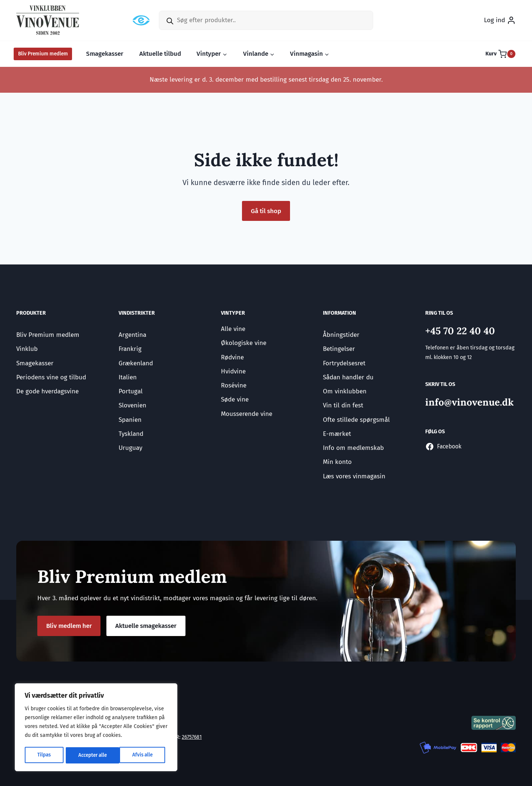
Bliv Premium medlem (43, 54)
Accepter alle (140, 755)
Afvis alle (87, 755)
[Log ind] (500, 20)
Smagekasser (105, 54)
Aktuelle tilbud (160, 54)
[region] (96, 728)
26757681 (192, 737)
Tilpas (43, 755)
